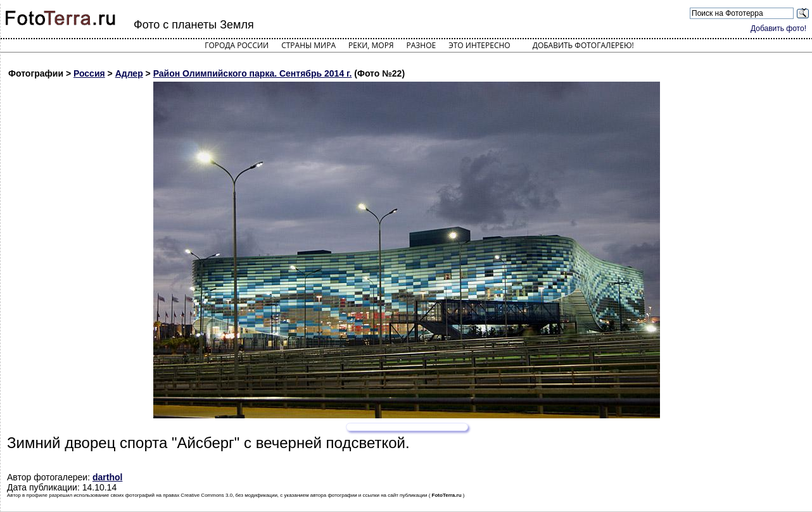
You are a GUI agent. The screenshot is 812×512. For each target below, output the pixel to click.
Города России (237, 45)
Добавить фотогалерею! (583, 45)
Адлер (129, 73)
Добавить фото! (778, 28)
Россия (89, 73)
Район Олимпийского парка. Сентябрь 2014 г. (253, 73)
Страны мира (308, 45)
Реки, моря (371, 45)
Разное (422, 45)
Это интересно (479, 45)
